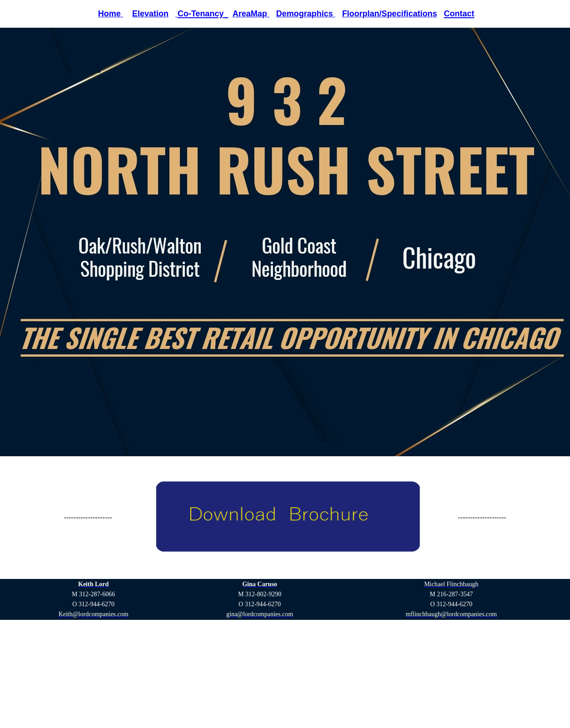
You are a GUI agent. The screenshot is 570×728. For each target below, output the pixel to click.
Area (242, 14)
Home (111, 14)
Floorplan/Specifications (389, 14)
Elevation (150, 14)
